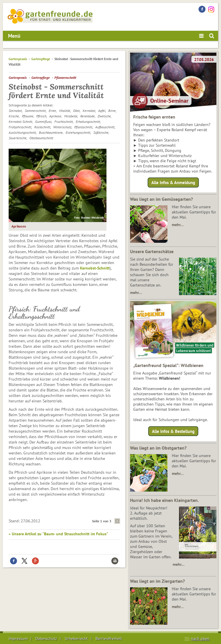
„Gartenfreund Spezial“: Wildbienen (168, 365)
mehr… (178, 225)
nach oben (200, 639)
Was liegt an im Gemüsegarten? (161, 199)
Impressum (18, 639)
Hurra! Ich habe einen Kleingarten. (164, 500)
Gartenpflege (41, 59)
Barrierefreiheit (109, 639)
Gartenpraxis (18, 59)
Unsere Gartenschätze (152, 251)
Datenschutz (46, 639)
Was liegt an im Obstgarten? (158, 448)
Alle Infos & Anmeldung (173, 183)
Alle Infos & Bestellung (173, 431)
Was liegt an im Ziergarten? (157, 581)
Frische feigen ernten (154, 117)
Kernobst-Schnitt (95, 268)
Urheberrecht (76, 639)
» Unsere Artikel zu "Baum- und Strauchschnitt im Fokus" (58, 534)
